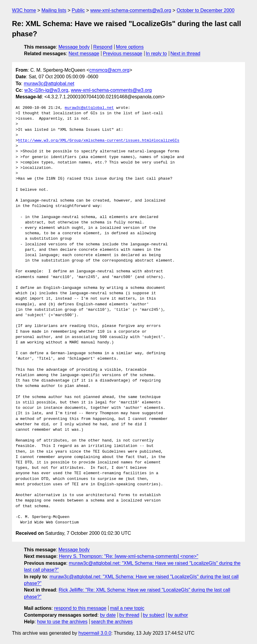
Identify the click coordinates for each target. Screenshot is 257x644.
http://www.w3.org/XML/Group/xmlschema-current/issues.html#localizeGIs (99, 141)
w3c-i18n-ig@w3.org (46, 90)
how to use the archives (62, 622)
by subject (154, 615)
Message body (74, 47)
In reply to (156, 54)
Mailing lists (54, 10)
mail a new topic (127, 608)
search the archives (112, 622)
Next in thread (185, 54)
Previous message (123, 54)
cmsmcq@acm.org (109, 70)
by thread (129, 615)
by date (108, 615)
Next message (84, 54)
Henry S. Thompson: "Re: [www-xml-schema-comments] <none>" (129, 556)
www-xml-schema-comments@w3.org (131, 10)
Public (78, 10)
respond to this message (80, 608)
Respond (103, 47)
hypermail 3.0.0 (95, 633)
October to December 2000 (206, 10)
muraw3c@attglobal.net (49, 84)
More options (130, 47)
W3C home (24, 10)
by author (178, 615)
